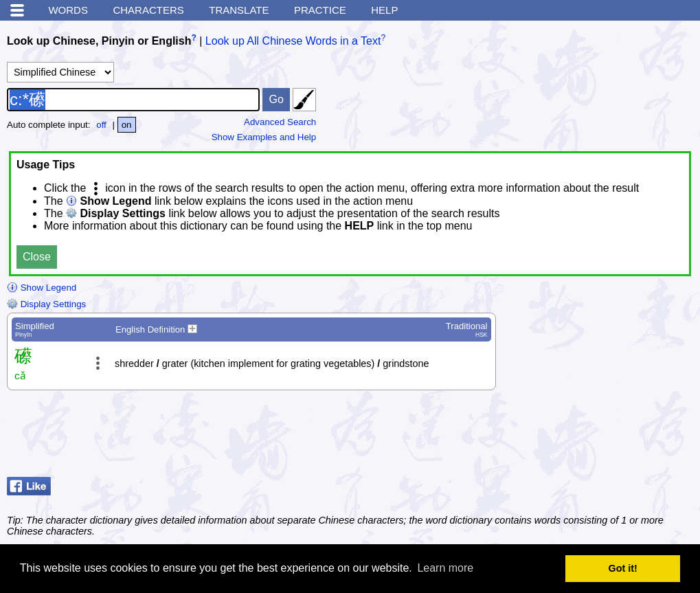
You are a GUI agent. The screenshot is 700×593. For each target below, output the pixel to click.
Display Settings (46, 304)
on (127, 125)
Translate (239, 10)
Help (384, 10)
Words (68, 10)
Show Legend (42, 288)
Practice (320, 10)
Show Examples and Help (264, 137)
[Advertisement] (583, 437)
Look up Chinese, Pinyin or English (99, 41)
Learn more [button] (445, 568)
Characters (148, 10)
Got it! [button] (623, 568)
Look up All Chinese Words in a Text (293, 41)
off (101, 125)
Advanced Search (280, 122)
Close (37, 257)
